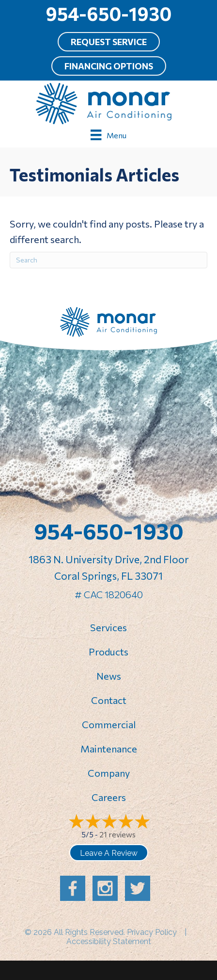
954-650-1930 (108, 13)
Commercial (109, 724)
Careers (109, 797)
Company (109, 773)
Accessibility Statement (109, 941)
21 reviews (117, 834)
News (109, 676)
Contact (109, 700)
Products (108, 652)
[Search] (108, 260)
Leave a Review (109, 853)
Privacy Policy (152, 932)
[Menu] (108, 135)
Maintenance (109, 749)
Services (108, 627)
